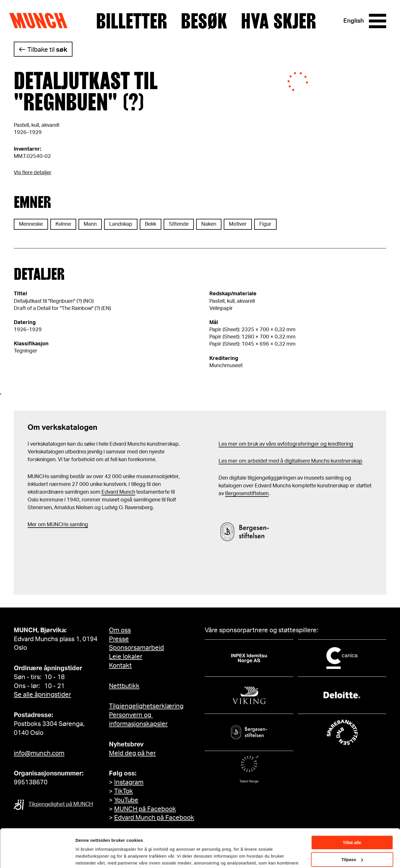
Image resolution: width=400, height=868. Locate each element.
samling (78, 525)
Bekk (151, 224)
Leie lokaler (126, 657)
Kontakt (120, 666)
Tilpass (352, 823)
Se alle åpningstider (42, 695)
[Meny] (378, 21)
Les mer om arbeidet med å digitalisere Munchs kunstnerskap (290, 461)
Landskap (121, 224)
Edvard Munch (118, 492)
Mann (90, 224)
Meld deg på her (132, 753)
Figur (265, 224)
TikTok (124, 791)
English (354, 21)
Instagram (129, 782)
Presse (119, 639)
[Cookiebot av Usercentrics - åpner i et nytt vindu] (37, 857)
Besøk (204, 21)
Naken (209, 224)
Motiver (238, 224)
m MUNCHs (55, 525)
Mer (32, 525)
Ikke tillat (352, 840)
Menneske (31, 224)
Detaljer (83, 856)
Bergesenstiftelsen (247, 494)
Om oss (120, 630)
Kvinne (63, 224)
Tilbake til (47, 50)
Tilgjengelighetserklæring (146, 706)
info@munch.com (39, 753)
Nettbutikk (124, 686)
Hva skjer (279, 21)
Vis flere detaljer (33, 173)
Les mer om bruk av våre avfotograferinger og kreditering (286, 444)
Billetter (132, 21)
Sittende (179, 224)
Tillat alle (352, 807)
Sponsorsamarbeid (136, 648)
